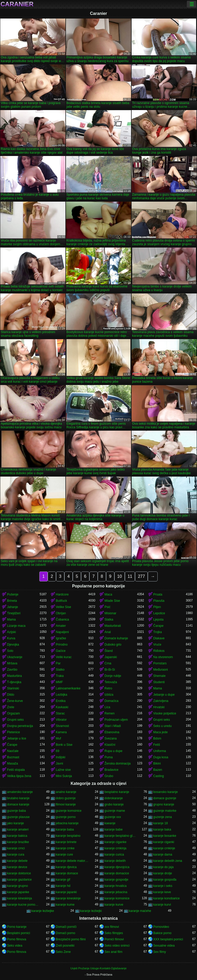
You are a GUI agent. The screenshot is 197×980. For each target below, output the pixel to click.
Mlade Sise (112, 601)
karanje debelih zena (168, 861)
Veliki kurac (64, 657)
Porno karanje (17, 927)
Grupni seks (15, 720)
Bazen (158, 770)
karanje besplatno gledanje (121, 836)
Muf (58, 738)
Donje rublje (113, 676)
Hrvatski (159, 707)
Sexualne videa (164, 946)
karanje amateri (18, 829)
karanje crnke (65, 848)
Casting (159, 776)
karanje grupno (17, 886)
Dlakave (159, 638)
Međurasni (161, 670)
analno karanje (66, 792)
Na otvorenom (163, 657)
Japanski (111, 657)
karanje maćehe (140, 911)
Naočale (13, 751)
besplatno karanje (117, 792)
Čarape (158, 626)
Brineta (12, 601)
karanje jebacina (116, 892)
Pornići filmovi (114, 939)
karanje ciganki (164, 842)
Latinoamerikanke (68, 688)
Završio (12, 670)
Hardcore (62, 594)
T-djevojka (14, 682)
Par (58, 663)
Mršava (12, 663)
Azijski (11, 632)
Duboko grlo (113, 645)
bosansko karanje (165, 792)
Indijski (61, 757)
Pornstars (160, 663)
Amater (61, 626)
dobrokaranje (114, 798)
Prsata (158, 594)
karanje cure (64, 855)
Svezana (111, 738)
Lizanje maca (16, 626)
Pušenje (13, 594)
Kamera (61, 732)
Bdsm (157, 738)
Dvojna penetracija (20, 726)
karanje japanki (66, 892)
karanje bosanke (165, 836)
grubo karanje (114, 804)
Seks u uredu (162, 726)
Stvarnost (62, 726)
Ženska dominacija (118, 763)
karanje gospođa (165, 880)
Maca (108, 594)
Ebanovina (112, 732)
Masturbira (14, 676)
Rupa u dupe (113, 751)
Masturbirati (113, 626)
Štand (109, 651)
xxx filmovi (112, 927)
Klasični (110, 745)
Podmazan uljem (116, 720)
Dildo (11, 695)
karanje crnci (16, 848)
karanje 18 (161, 823)
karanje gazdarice (19, 880)
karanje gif (63, 880)
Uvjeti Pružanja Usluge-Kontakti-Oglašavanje (98, 968)
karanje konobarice (166, 898)
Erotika (61, 701)
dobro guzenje (66, 798)
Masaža (13, 763)
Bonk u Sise (64, 745)
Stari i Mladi (113, 726)
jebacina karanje (67, 823)
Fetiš (157, 745)
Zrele (11, 707)
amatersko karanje (20, 792)
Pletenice (13, 732)
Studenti (159, 682)
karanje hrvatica (116, 886)
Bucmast (13, 757)
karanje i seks (163, 886)
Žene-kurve (15, 701)
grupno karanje (164, 804)
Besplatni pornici (19, 933)
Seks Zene (63, 952)
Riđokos (159, 651)
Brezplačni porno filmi (71, 939)
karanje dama (163, 855)
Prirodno (62, 645)
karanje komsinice (117, 898)
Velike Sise (63, 607)
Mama (11, 620)
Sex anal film (113, 952)
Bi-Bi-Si (110, 670)
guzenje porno (66, 817)
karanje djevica (66, 867)
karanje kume (65, 905)
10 (120, 576)
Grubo (109, 776)
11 (130, 576)
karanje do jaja (163, 867)
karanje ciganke (115, 842)
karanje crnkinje (164, 848)
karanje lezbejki (91, 911)
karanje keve (162, 892)
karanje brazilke (18, 842)
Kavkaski (62, 707)
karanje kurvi (162, 905)
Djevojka (13, 645)
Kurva (11, 638)
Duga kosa (161, 757)
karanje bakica (17, 836)
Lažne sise (63, 770)
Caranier (17, 4)
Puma (109, 757)
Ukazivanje (15, 657)
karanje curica (114, 855)
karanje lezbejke (43, 911)
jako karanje (16, 823)
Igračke (61, 638)
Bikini (157, 763)
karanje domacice (117, 873)
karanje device (17, 867)
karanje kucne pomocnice (23, 905)
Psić (107, 607)
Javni (59, 763)
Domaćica (111, 701)
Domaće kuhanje (116, 638)
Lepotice (159, 613)
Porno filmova (17, 939)
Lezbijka (61, 695)
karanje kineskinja (19, 898)
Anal (108, 632)
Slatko (60, 670)
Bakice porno (162, 933)
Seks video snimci (117, 946)
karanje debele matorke (72, 861)
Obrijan (61, 613)
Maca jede (160, 732)
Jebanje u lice (17, 738)
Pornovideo (161, 927)
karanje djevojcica (117, 867)
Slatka (109, 620)
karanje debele (17, 861)
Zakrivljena (161, 701)
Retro (108, 688)
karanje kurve (114, 905)
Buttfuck (61, 601)
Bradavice (111, 770)
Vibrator (61, 720)
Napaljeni (62, 632)
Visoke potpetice (165, 713)
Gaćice (61, 651)
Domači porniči (66, 927)
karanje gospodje (116, 880)
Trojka (158, 632)
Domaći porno (66, 933)
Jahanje (13, 607)
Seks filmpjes (114, 933)
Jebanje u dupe (164, 695)
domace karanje (18, 804)
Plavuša (159, 601)
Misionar (110, 613)
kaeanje (110, 823)
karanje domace (67, 873)
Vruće (157, 645)
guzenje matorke (165, 811)
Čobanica (62, 620)
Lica (107, 707)
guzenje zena (162, 817)
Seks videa (15, 946)
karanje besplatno (68, 836)
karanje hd (63, 886)
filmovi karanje (66, 804)
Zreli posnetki (65, 946)
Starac (60, 713)
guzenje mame (115, 811)
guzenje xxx (113, 817)
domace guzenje (165, 798)
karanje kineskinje (68, 898)
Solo (10, 651)
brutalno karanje (18, 798)
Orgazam (13, 713)
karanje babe (113, 829)
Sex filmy (160, 952)
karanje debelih (115, 861)
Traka (60, 676)
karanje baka (162, 829)
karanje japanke (18, 892)
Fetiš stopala (16, 770)
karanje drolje (163, 873)
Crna (108, 663)
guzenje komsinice (69, 811)
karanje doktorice (19, 873)
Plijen (157, 607)
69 (57, 751)
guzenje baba (16, 811)
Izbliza (109, 695)
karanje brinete (66, 842)
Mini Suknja (64, 776)
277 (141, 576)
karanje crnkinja (115, 848)
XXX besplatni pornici (168, 939)
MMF (59, 682)
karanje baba (65, 829)
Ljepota (158, 620)
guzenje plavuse (18, 817)
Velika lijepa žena (19, 776)
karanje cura (16, 855)
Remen (110, 713)
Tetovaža (111, 682)
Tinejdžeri (14, 613)
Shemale (159, 676)
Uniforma (160, 751)
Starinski (13, 688)
